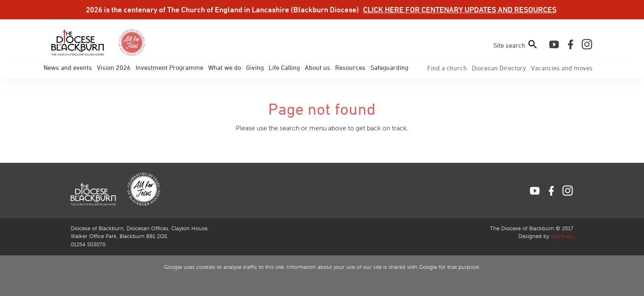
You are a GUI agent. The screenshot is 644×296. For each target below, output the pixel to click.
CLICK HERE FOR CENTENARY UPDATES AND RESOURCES (460, 9)
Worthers (562, 236)
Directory (499, 68)
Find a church (447, 68)
